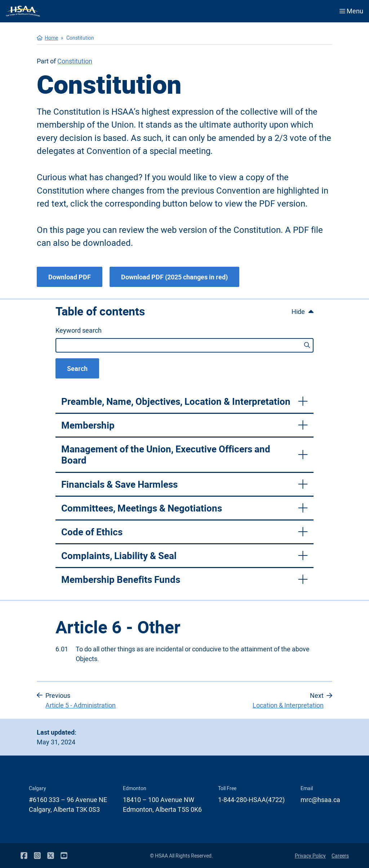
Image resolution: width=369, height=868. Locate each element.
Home (51, 38)
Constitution (75, 61)
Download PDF (70, 277)
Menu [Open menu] (351, 11)
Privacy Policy (310, 856)
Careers (340, 856)
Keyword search (79, 330)
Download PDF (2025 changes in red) (174, 277)
